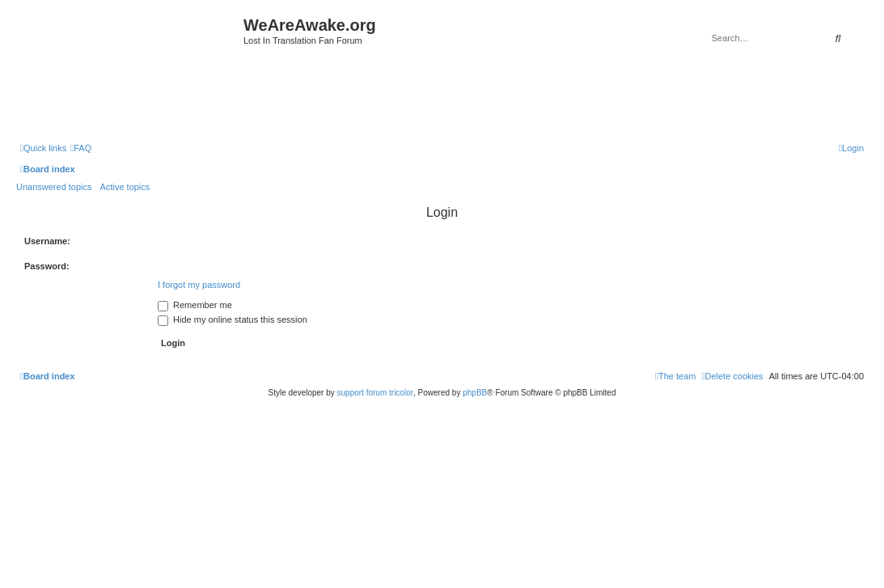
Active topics (125, 187)
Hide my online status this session (233, 319)
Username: (47, 241)
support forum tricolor (375, 393)
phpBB (475, 393)
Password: (47, 266)
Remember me (195, 305)
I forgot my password (199, 285)
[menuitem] (81, 148)
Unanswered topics (54, 187)
